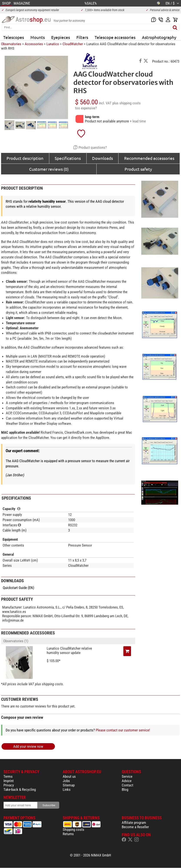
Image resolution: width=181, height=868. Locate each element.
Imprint (9, 781)
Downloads (102, 158)
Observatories (11, 44)
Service (127, 776)
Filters (82, 37)
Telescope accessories (115, 37)
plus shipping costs (127, 103)
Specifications (68, 158)
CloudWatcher (73, 44)
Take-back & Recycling (20, 789)
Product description (25, 158)
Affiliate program (134, 823)
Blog (125, 789)
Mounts (38, 37)
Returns (68, 834)
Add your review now (28, 746)
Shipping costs (73, 830)
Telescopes (14, 37)
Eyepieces (61, 37)
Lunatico (53, 44)
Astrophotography (159, 37)
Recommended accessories (149, 158)
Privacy (9, 785)
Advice (127, 781)
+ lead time (138, 121)
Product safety (138, 169)
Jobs (66, 781)
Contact (128, 785)
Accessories (34, 44)
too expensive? (86, 108)
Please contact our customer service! (123, 730)
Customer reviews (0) (49, 169)
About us (69, 776)
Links (67, 789)
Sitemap (69, 785)
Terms (8, 776)
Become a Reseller (135, 827)
